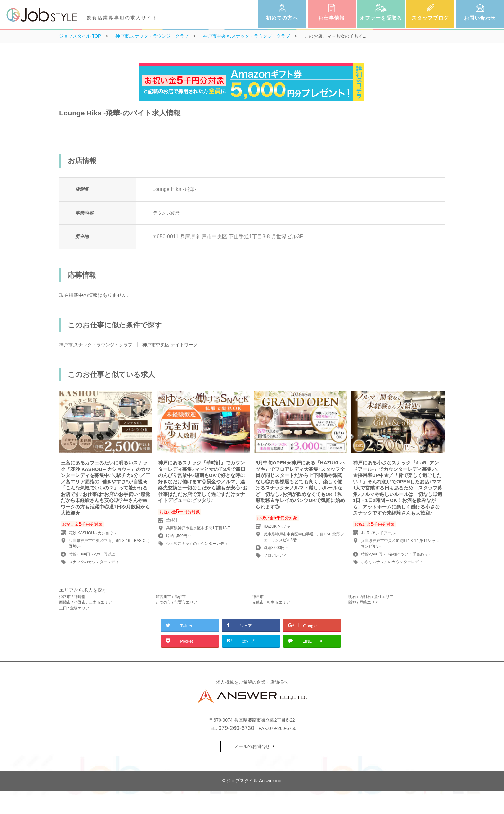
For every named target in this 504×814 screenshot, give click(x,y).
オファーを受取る (381, 18)
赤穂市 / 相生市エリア (271, 602)
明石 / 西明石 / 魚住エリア (371, 597)
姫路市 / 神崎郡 (72, 597)
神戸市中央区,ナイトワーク (170, 345)
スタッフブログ (430, 18)
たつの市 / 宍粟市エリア (176, 602)
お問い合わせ (480, 18)
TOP (80, 36)
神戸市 (258, 597)
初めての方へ (282, 18)
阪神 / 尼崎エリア (364, 602)
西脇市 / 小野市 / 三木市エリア (85, 602)
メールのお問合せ (252, 746)
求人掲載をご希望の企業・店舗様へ (252, 682)
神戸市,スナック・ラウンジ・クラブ (96, 345)
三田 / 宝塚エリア (74, 608)
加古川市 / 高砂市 (171, 597)
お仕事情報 (332, 18)
